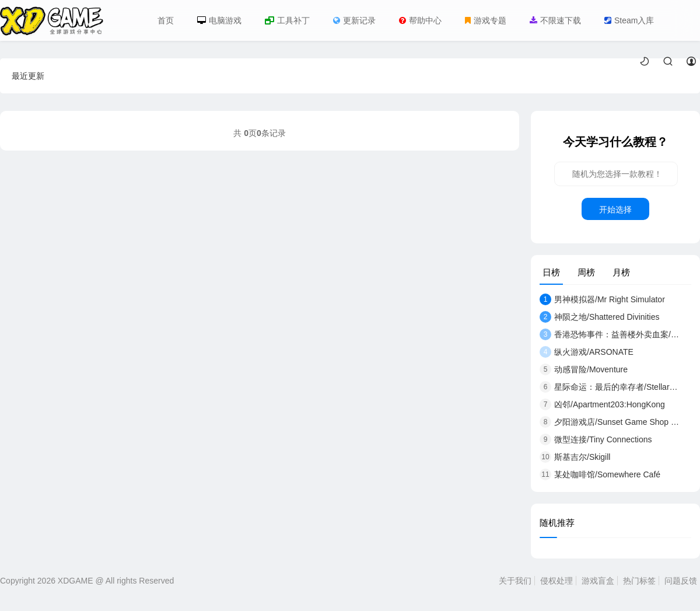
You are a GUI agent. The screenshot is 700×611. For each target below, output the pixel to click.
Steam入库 (629, 20)
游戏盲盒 (598, 581)
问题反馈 (681, 581)
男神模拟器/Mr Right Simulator (602, 299)
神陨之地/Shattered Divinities (600, 317)
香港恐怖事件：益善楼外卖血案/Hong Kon (610, 334)
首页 (166, 20)
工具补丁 (287, 20)
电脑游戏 (219, 20)
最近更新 (28, 76)
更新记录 (354, 20)
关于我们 (515, 581)
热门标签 (639, 581)
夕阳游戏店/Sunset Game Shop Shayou (610, 422)
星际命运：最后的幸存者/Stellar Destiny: (610, 387)
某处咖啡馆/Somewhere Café (600, 474)
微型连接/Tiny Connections (596, 439)
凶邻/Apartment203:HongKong (602, 404)
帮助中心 (420, 20)
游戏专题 (486, 20)
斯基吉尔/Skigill (575, 457)
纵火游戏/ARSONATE (587, 352)
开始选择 (615, 210)
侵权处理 (556, 581)
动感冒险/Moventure (584, 369)
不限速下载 (555, 20)
